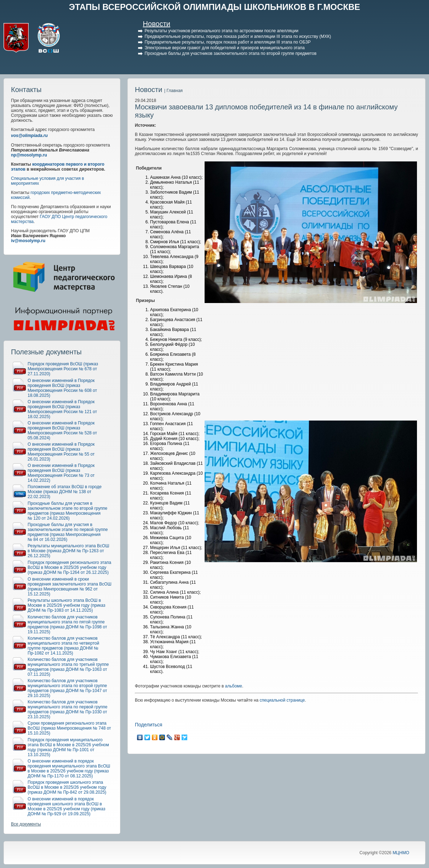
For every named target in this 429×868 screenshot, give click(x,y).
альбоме (234, 686)
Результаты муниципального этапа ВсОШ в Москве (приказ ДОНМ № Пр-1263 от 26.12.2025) (68, 551)
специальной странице (282, 700)
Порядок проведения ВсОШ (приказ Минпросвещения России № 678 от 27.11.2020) (63, 369)
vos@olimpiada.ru (29, 136)
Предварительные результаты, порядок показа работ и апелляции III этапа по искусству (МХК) (238, 36)
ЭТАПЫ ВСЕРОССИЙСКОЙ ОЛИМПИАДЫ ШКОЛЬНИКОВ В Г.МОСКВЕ (215, 7)
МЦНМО (401, 853)
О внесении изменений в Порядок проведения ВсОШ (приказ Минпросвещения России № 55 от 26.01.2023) (61, 452)
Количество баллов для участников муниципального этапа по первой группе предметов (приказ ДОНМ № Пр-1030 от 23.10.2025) (67, 709)
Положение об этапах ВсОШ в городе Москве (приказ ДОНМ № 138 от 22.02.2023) (65, 492)
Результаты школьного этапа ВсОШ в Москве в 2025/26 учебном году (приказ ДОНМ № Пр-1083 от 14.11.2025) (67, 605)
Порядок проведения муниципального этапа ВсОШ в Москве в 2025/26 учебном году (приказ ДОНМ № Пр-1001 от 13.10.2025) (68, 747)
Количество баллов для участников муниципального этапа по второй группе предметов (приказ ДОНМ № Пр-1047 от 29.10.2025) (67, 688)
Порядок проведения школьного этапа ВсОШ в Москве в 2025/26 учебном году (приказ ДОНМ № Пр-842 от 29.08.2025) (67, 787)
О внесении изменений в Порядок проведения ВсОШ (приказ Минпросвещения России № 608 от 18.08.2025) (62, 388)
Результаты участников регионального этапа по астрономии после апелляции (222, 31)
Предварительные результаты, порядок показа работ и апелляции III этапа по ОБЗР (228, 42)
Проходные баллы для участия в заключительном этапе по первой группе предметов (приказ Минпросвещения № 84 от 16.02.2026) (68, 532)
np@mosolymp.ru (29, 155)
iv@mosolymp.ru (28, 241)
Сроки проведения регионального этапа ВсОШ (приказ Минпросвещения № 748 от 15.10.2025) (69, 728)
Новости (157, 24)
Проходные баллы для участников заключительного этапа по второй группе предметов (231, 53)
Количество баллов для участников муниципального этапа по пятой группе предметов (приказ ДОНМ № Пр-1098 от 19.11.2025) (67, 624)
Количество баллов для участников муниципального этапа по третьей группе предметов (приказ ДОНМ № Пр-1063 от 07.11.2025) (68, 667)
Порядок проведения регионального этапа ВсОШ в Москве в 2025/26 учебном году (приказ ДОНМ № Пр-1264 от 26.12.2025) (69, 567)
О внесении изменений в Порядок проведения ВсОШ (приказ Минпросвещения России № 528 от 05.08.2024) (62, 430)
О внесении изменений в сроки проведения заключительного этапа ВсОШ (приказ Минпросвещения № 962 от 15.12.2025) (70, 587)
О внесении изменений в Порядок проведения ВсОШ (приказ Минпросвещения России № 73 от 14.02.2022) (61, 473)
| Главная (173, 91)
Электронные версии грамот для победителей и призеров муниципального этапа (225, 48)
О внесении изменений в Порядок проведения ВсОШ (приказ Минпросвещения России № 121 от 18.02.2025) (62, 409)
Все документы (26, 824)
